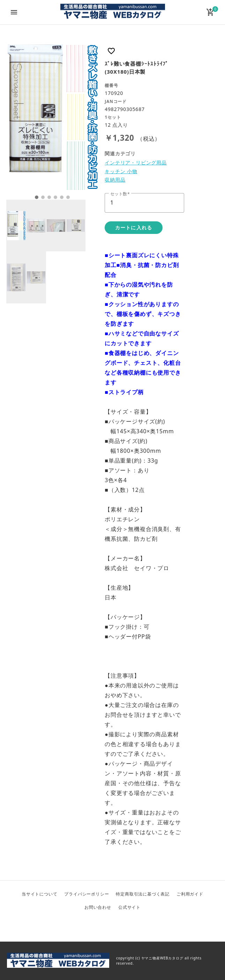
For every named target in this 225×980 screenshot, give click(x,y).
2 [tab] (43, 197)
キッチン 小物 (121, 171)
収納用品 (115, 180)
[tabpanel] (52, 117)
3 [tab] (49, 197)
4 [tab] (55, 197)
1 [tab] (37, 197)
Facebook (113, 925)
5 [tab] (62, 197)
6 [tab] (68, 197)
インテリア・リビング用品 (136, 163)
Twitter (96, 925)
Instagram (129, 925)
